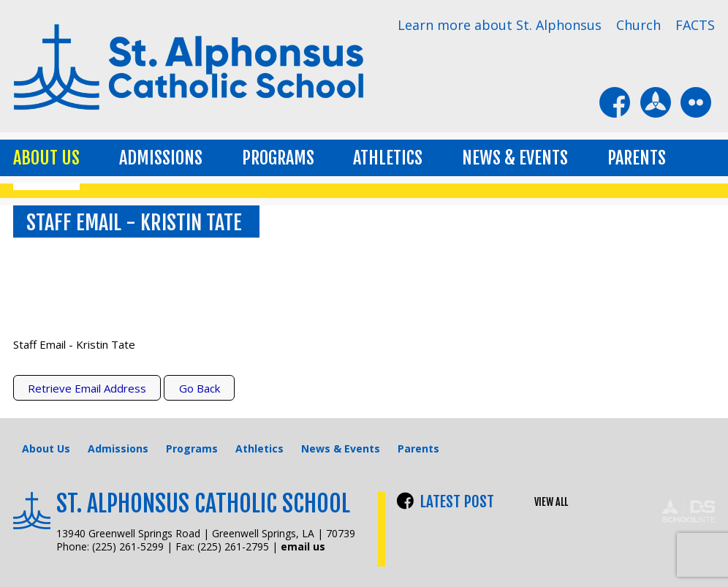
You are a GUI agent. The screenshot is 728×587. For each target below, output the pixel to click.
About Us (46, 158)
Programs (278, 158)
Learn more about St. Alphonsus (500, 25)
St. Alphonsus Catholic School (203, 504)
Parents (637, 158)
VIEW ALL (551, 502)
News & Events (515, 158)
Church (638, 25)
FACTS (695, 25)
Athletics (388, 158)
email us (303, 546)
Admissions (161, 158)
